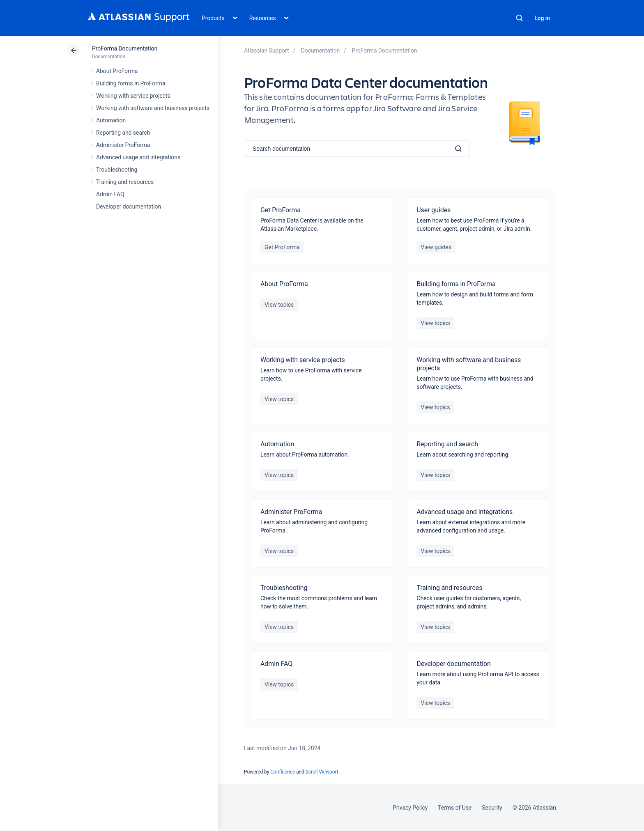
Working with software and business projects (153, 108)
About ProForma (117, 71)
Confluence (283, 772)
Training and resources (125, 182)
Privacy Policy (410, 808)
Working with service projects (133, 96)
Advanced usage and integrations (138, 157)
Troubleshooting (117, 170)
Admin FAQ (110, 194)
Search (520, 18)
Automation (111, 120)
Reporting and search (123, 133)
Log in (542, 18)
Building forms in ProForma (131, 83)
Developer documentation (129, 207)
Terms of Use (455, 808)
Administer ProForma (123, 145)
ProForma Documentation (125, 48)
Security (492, 808)
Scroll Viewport (322, 772)
